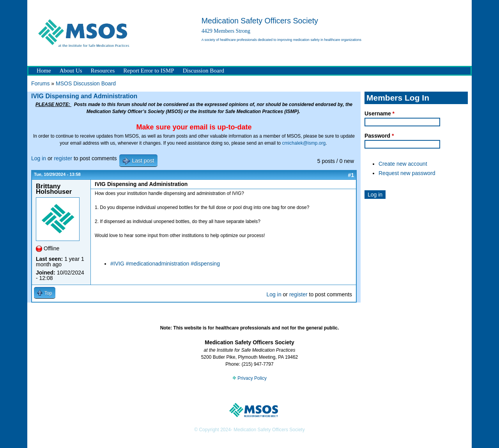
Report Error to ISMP (149, 71)
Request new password (407, 173)
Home (44, 71)
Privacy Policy (249, 378)
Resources (103, 71)
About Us (71, 71)
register (63, 158)
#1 (351, 175)
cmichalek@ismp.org (304, 143)
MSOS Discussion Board (86, 83)
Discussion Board (203, 71)
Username (380, 113)
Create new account (403, 164)
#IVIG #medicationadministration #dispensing (165, 264)
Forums (40, 83)
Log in (39, 158)
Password (379, 136)
